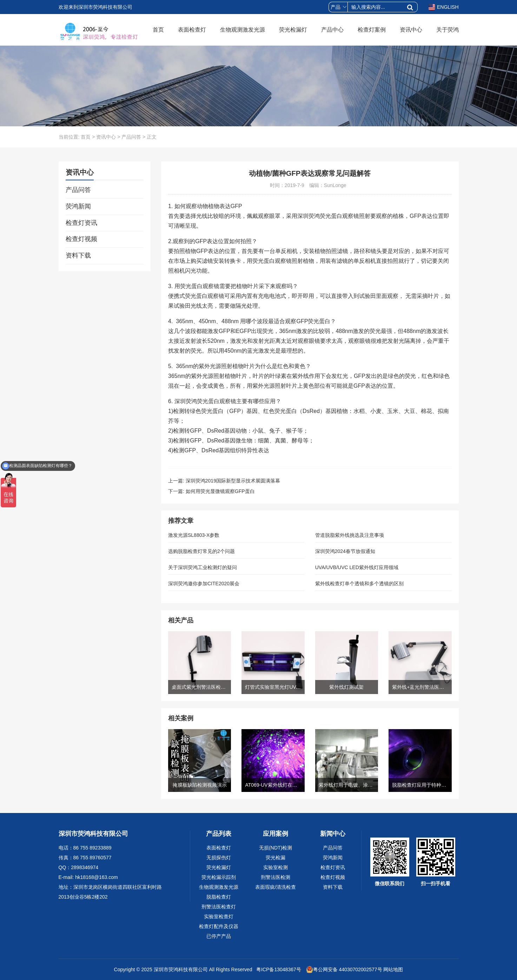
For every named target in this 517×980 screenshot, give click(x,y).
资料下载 (78, 255)
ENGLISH (443, 7)
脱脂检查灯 (219, 897)
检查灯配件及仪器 (219, 926)
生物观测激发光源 (243, 30)
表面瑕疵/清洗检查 (276, 887)
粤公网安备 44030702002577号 (344, 969)
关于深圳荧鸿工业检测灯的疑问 (203, 567)
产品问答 (131, 137)
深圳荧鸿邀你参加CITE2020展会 (204, 584)
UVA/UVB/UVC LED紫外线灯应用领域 (357, 567)
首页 (158, 30)
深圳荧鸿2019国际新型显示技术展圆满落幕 (233, 481)
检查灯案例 (372, 30)
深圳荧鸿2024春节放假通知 (345, 551)
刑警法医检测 (276, 877)
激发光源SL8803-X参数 (194, 535)
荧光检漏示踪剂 (219, 877)
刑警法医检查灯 (219, 907)
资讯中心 (411, 30)
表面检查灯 (192, 30)
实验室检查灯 (219, 916)
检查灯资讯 (81, 223)
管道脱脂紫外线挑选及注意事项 (350, 535)
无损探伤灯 (219, 858)
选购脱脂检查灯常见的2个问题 (201, 551)
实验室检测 (276, 867)
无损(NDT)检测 (276, 848)
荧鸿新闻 (78, 206)
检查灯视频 (81, 239)
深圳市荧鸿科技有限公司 (181, 969)
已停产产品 (219, 936)
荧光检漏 (276, 858)
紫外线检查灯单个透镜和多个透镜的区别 (359, 584)
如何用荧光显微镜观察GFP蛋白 (220, 491)
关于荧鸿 (448, 30)
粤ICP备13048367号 (278, 969)
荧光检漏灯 (293, 30)
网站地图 (393, 969)
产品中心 (332, 30)
